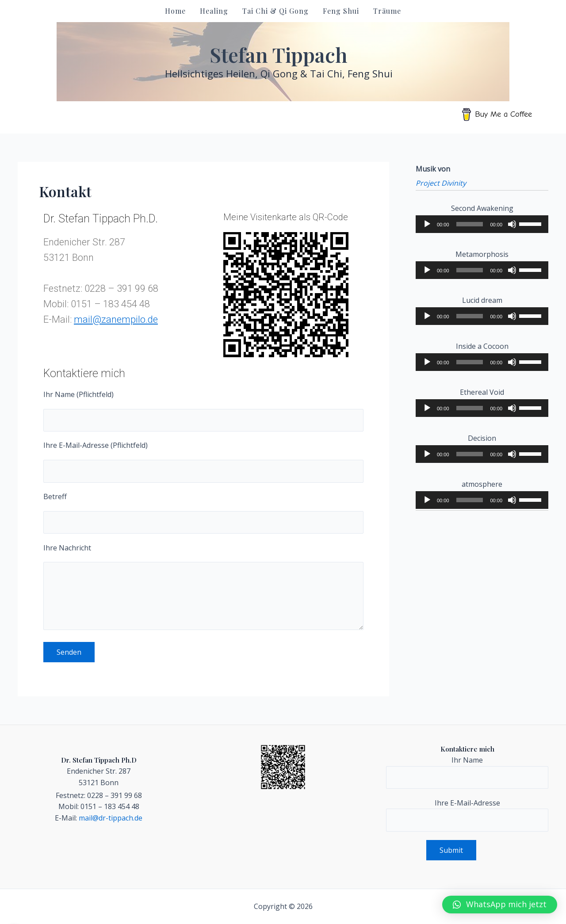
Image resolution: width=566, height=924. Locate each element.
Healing (214, 11)
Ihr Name (467, 772)
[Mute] (512, 224)
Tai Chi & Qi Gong (275, 11)
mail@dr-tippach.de (111, 818)
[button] (500, 905)
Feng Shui (341, 11)
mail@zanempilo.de (116, 319)
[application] (482, 224)
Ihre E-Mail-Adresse (467, 815)
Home (175, 11)
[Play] (427, 224)
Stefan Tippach (279, 54)
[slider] (470, 224)
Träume (387, 11)
